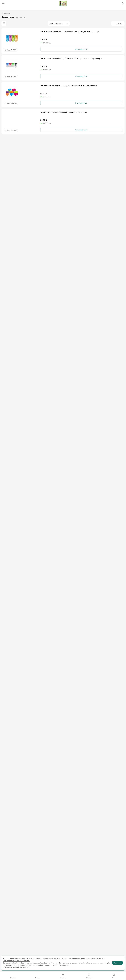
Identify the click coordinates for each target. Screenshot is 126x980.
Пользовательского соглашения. (16, 961)
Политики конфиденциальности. (16, 967)
